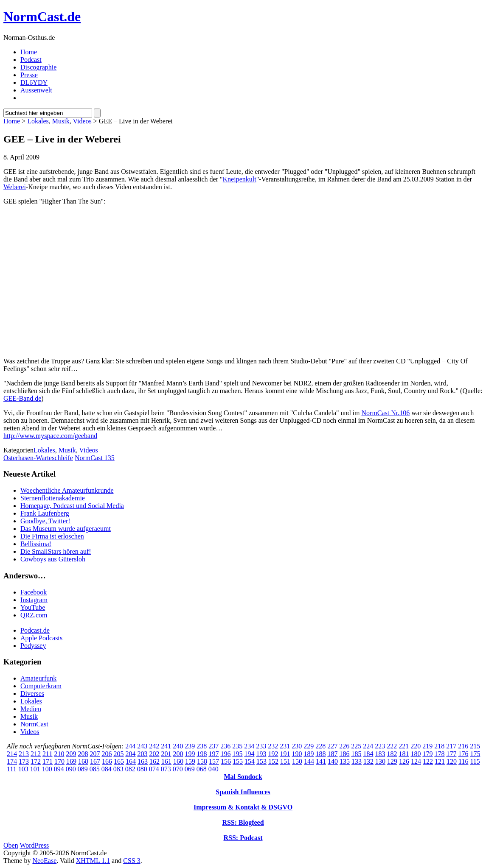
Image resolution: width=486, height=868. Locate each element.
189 (309, 754)
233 (261, 746)
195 (237, 754)
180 (416, 754)
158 (202, 761)
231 (285, 746)
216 (463, 746)
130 (380, 761)
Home (29, 52)
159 (190, 761)
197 (214, 754)
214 (12, 754)
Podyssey (33, 646)
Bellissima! (36, 544)
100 (47, 769)
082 (130, 769)
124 (416, 761)
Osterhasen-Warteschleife (38, 458)
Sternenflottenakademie (53, 498)
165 (119, 761)
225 (356, 746)
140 (333, 761)
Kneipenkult (240, 179)
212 (36, 754)
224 (368, 746)
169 (71, 761)
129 (392, 761)
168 (83, 761)
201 (166, 754)
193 (261, 754)
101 (35, 769)
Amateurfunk (38, 678)
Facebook (34, 592)
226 (344, 746)
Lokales (38, 121)
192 (273, 754)
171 (48, 761)
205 (118, 754)
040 (214, 769)
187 (332, 754)
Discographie (38, 67)
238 (202, 746)
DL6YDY (34, 82)
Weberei (15, 187)
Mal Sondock (243, 777)
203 (142, 754)
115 (475, 761)
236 (225, 746)
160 (178, 761)
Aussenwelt (36, 90)
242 (154, 746)
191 (285, 754)
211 (47, 754)
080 (142, 769)
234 (249, 746)
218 (439, 746)
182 (392, 754)
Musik (61, 121)
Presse (29, 75)
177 (451, 754)
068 (202, 769)
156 (226, 761)
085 (95, 769)
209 (71, 754)
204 (130, 754)
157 (214, 761)
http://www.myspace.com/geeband (50, 436)
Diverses (32, 694)
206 (107, 754)
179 (427, 754)
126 (404, 761)
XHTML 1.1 (93, 861)
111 (12, 769)
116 (463, 761)
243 (142, 746)
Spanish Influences (243, 792)
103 (23, 769)
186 (344, 754)
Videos (82, 121)
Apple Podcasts (41, 638)
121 (440, 761)
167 (95, 761)
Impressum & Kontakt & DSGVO (243, 807)
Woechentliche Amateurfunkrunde (67, 490)
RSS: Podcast (243, 838)
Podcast (31, 60)
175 (475, 754)
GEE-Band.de (22, 398)
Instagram (34, 600)
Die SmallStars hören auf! (56, 551)
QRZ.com (34, 615)
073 (166, 769)
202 (154, 754)
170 (59, 761)
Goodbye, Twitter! (45, 521)
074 (154, 769)
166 (107, 761)
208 (83, 754)
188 (320, 754)
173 (24, 761)
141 (321, 761)
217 (451, 746)
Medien (31, 709)
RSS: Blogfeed (243, 822)
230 (297, 746)
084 (107, 769)
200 (178, 754)
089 (83, 769)
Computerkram (41, 686)
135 (345, 761)
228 (320, 746)
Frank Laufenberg (45, 513)
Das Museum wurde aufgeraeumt (66, 529)
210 (59, 754)
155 (238, 761)
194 (249, 754)
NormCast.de (42, 17)
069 (190, 769)
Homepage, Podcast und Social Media (72, 506)
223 (380, 746)
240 (178, 746)
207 (95, 754)
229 (309, 746)
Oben (11, 845)
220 (416, 746)
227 (332, 746)
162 (155, 761)
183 (380, 754)
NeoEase (44, 861)
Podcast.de (35, 630)
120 (452, 761)
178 (439, 754)
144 (309, 761)
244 (130, 746)
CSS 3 (132, 861)
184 (368, 754)
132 (368, 761)
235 (237, 746)
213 (24, 754)
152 (273, 761)
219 (427, 746)
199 (190, 754)
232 (273, 746)
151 (285, 761)
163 (143, 761)
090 (71, 769)
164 (131, 761)
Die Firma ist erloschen (52, 536)
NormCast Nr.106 (386, 413)
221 (404, 746)
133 (357, 761)
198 (202, 754)
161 (166, 761)
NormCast (34, 724)
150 (297, 761)
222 (392, 746)
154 (250, 761)
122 (428, 761)
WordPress (34, 845)
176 (463, 754)
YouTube (33, 607)
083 (118, 769)
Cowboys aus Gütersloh (53, 559)
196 (225, 754)
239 (190, 746)
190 (297, 754)
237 (214, 746)
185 (356, 754)
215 (475, 746)
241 (166, 746)
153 (261, 761)
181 (404, 754)
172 (36, 761)
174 (12, 761)
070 (178, 769)
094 (59, 769)
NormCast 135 (95, 458)
